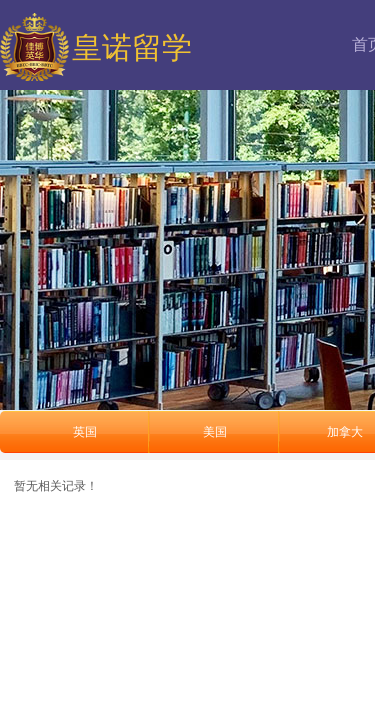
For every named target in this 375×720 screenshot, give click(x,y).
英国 (85, 432)
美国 (215, 432)
